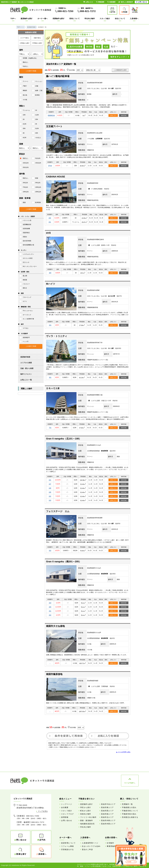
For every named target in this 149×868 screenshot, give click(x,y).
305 (50, 273)
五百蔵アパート (54, 126)
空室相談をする (67, 849)
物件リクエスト (26, 374)
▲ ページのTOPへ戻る (123, 752)
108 (50, 488)
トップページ (67, 804)
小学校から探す (25, 43)
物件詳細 (124, 115)
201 (50, 222)
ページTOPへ (130, 783)
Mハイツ (51, 284)
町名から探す (86, 811)
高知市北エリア (107, 817)
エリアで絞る (25, 38)
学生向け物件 (90, 19)
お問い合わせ (67, 820)
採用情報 (65, 817)
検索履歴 (111, 2)
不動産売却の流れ (129, 814)
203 (50, 218)
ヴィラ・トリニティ (57, 336)
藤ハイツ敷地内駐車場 (58, 76)
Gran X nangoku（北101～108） (64, 439)
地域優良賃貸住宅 (87, 824)
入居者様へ (134, 19)
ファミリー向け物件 (88, 817)
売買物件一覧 (127, 804)
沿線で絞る (37, 38)
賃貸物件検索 (25, 357)
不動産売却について (130, 811)
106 (50, 492)
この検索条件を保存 (120, 70)
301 (50, 377)
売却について (74, 19)
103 (50, 500)
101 (50, 480)
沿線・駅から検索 (27, 368)
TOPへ (13, 19)
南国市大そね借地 (55, 626)
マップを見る (43, 811)
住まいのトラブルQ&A (91, 846)
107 (50, 484)
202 (50, 551)
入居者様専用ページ (90, 843)
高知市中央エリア (108, 804)
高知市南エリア (107, 814)
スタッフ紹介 (105, 19)
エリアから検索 (26, 363)
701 (50, 428)
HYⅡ (48, 233)
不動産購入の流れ (129, 807)
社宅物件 (110, 843)
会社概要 (65, 807)
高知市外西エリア (108, 824)
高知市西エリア (107, 811)
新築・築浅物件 (87, 820)
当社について (120, 19)
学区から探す (86, 807)
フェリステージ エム (58, 511)
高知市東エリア (107, 807)
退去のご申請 (87, 849)
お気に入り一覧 (26, 380)
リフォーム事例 (67, 846)
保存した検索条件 (126, 2)
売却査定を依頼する (130, 817)
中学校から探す (37, 43)
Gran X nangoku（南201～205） (64, 562)
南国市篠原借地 (54, 674)
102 (50, 496)
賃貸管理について (68, 843)
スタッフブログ (67, 814)
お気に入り (113, 115)
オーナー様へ (43, 19)
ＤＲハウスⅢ (53, 388)
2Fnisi (50, 166)
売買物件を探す (59, 19)
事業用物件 (111, 846)
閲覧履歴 (100, 2)
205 (50, 607)
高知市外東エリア (108, 820)
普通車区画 (51, 115)
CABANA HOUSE (56, 177)
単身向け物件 (86, 814)
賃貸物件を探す (27, 19)
